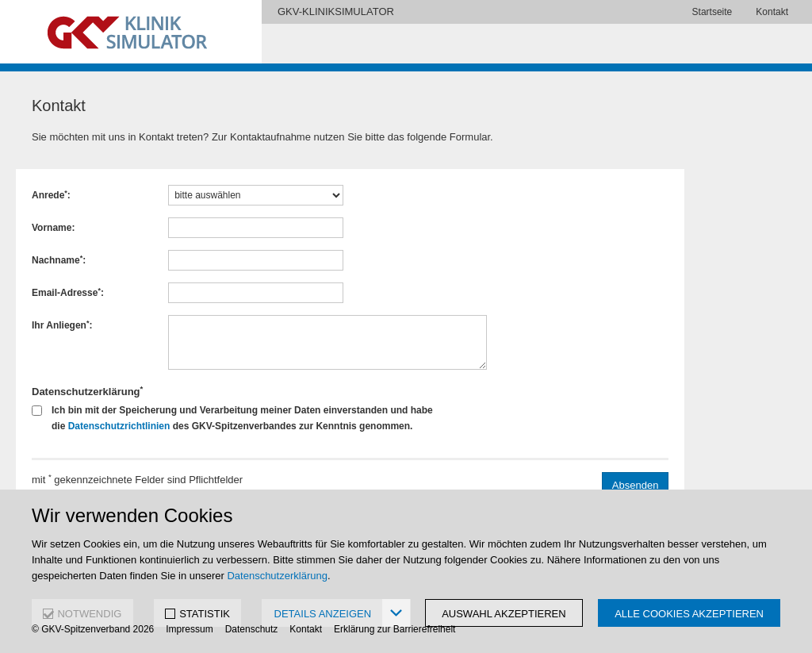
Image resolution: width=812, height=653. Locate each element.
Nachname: (59, 260)
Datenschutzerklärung (277, 576)
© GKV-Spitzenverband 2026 (93, 629)
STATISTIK (205, 614)
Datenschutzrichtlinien (119, 426)
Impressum (189, 629)
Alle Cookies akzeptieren (689, 614)
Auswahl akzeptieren (504, 614)
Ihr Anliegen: (62, 325)
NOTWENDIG (89, 614)
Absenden (636, 485)
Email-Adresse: (68, 293)
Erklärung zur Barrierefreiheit (395, 629)
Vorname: (53, 228)
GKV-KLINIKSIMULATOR (336, 12)
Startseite (712, 12)
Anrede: (51, 195)
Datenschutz (252, 629)
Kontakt (772, 12)
